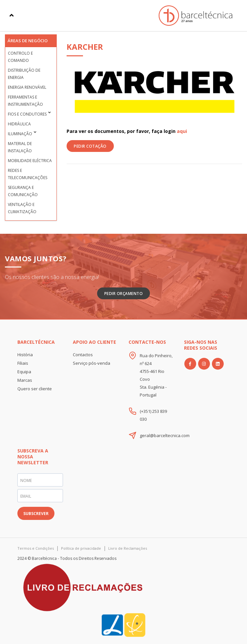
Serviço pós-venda (92, 363)
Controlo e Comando (20, 57)
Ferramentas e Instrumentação (25, 101)
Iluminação (20, 134)
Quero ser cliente (35, 389)
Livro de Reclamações (128, 548)
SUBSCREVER (36, 514)
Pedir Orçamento (124, 294)
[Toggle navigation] (12, 15)
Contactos (83, 355)
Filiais (23, 363)
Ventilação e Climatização (22, 208)
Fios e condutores (27, 114)
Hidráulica (19, 124)
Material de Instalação (20, 147)
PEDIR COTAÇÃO (90, 146)
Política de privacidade (81, 548)
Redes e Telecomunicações (28, 174)
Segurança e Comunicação (23, 191)
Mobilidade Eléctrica (30, 161)
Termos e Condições (36, 548)
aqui (182, 131)
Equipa (24, 372)
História (25, 355)
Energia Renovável (27, 87)
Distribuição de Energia (24, 74)
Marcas (25, 380)
